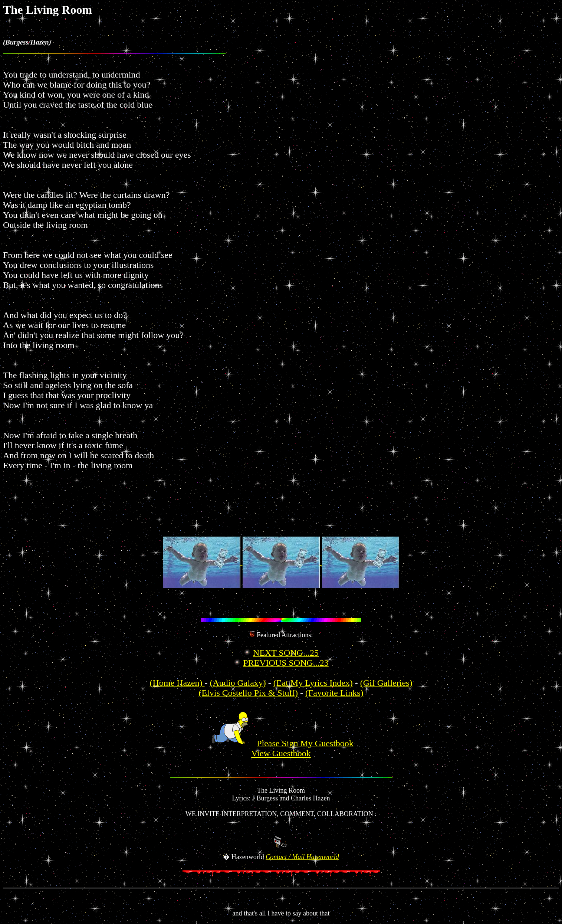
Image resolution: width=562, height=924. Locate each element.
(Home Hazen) (177, 683)
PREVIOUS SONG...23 (286, 663)
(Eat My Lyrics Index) (313, 683)
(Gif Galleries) (386, 683)
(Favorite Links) (334, 693)
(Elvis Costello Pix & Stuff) (248, 693)
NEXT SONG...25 (286, 653)
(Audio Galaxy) (238, 683)
